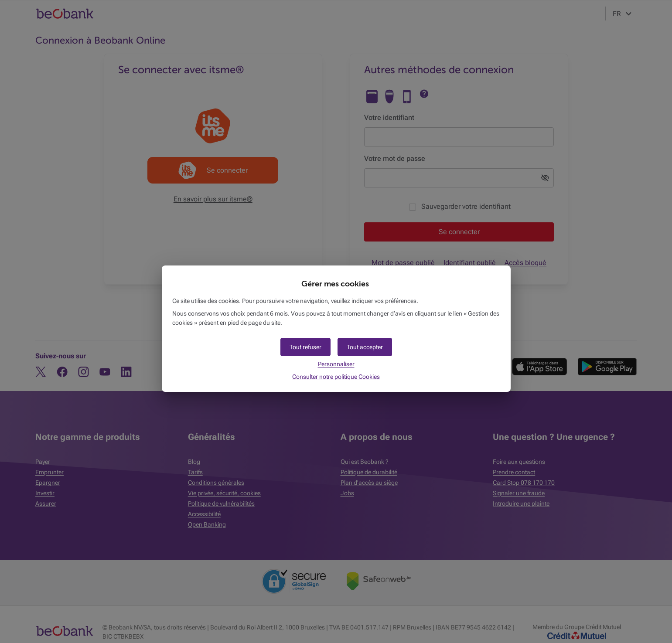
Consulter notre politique (336, 377)
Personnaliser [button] (336, 364)
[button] (365, 347)
